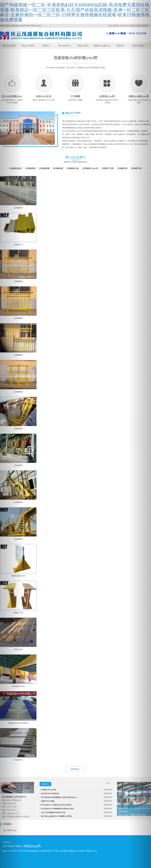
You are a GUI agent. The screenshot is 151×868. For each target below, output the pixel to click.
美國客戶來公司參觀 (48, 801)
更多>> (109, 783)
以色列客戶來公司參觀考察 (50, 794)
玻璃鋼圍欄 (44, 168)
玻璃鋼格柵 (58, 168)
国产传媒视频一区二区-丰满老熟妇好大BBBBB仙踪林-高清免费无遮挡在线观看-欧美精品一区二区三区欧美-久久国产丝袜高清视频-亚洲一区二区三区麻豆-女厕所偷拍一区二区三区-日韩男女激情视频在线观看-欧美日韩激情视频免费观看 (75, 12)
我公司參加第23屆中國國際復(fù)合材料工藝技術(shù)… (59, 797)
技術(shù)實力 (83, 46)
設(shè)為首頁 (114, 26)
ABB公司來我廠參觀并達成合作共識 (53, 812)
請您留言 (120, 46)
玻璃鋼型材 (123, 168)
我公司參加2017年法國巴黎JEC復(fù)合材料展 (56, 805)
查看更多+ (75, 769)
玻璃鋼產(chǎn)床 (90, 168)
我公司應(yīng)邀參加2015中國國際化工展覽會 (56, 816)
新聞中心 (46, 46)
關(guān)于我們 (28, 46)
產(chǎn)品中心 (65, 46)
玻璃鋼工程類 (108, 168)
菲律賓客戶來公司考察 (48, 790)
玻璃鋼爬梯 (30, 168)
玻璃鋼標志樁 (73, 168)
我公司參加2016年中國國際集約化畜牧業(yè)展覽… (58, 809)
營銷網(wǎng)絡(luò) (102, 46)
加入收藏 (124, 26)
